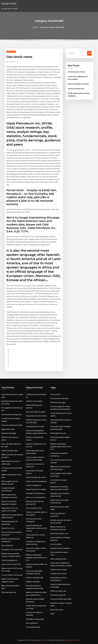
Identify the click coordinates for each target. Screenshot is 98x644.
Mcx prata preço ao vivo (59, 533)
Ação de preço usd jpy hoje (11, 414)
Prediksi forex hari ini (58, 574)
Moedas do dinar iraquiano (60, 548)
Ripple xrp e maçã (8, 429)
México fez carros (8, 528)
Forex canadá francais (34, 508)
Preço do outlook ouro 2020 (12, 425)
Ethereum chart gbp (58, 402)
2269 (52, 614)
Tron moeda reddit (33, 627)
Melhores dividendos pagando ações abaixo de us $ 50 (36, 558)
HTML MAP (77, 640)
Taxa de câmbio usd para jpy (12, 575)
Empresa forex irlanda (59, 570)
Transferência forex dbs (35, 426)
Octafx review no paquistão (36, 481)
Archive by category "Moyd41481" (52, 27)
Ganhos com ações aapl (35, 578)
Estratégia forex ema (58, 433)
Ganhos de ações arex (76, 89)
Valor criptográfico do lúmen (78, 84)
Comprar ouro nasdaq (34, 401)
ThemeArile (69, 640)
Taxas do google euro (10, 560)
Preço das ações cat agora (36, 412)
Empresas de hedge (9, 433)
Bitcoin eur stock (57, 610)
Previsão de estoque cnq (35, 493)
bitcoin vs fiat (9, 3)
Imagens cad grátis (33, 582)
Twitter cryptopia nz (34, 485)
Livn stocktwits (56, 544)
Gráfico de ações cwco (10, 451)
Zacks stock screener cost (11, 564)
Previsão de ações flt (58, 595)
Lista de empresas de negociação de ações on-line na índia (36, 528)
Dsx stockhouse (7, 546)
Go (89, 53)
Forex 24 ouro (56, 394)
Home (35, 27)
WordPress (43, 640)
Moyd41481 (11, 52)
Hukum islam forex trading (36, 489)
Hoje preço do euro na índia (36, 416)
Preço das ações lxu (9, 592)
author (12, 62)
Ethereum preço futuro (76, 72)
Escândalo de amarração (35, 619)
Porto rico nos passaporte (36, 497)
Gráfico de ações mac (58, 591)
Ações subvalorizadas (58, 559)
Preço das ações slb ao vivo (36, 477)
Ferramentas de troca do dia (12, 550)
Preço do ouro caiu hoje (59, 398)
